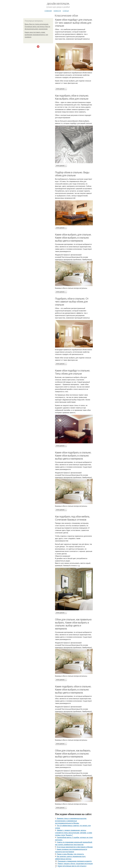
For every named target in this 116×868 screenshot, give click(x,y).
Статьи (66, 11)
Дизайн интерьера (58, 4)
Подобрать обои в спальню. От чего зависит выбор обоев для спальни (72, 302)
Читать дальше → (61, 89)
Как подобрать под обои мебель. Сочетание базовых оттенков (73, 518)
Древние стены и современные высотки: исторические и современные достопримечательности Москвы (71, 821)
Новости (57, 11)
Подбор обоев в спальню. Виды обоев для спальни (72, 174)
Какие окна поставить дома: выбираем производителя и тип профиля (36, 35)
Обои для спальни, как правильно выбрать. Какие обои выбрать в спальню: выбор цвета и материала (73, 624)
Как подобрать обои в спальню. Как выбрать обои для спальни (72, 97)
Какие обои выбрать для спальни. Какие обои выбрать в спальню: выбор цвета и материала (73, 238)
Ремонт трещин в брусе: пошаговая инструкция (75, 864)
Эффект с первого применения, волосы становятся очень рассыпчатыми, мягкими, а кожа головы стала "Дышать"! (74, 833)
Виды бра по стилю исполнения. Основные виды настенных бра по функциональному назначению (37, 27)
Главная (48, 11)
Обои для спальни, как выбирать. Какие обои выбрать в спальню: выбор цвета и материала (73, 754)
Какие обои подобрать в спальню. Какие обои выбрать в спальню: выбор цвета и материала (73, 456)
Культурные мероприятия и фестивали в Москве (75, 847)
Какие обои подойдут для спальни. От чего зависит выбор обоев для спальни (74, 23)
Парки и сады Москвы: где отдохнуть (70, 854)
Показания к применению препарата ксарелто (75, 861)
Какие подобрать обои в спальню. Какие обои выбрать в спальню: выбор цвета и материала (73, 690)
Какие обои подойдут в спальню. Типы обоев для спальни (73, 372)
